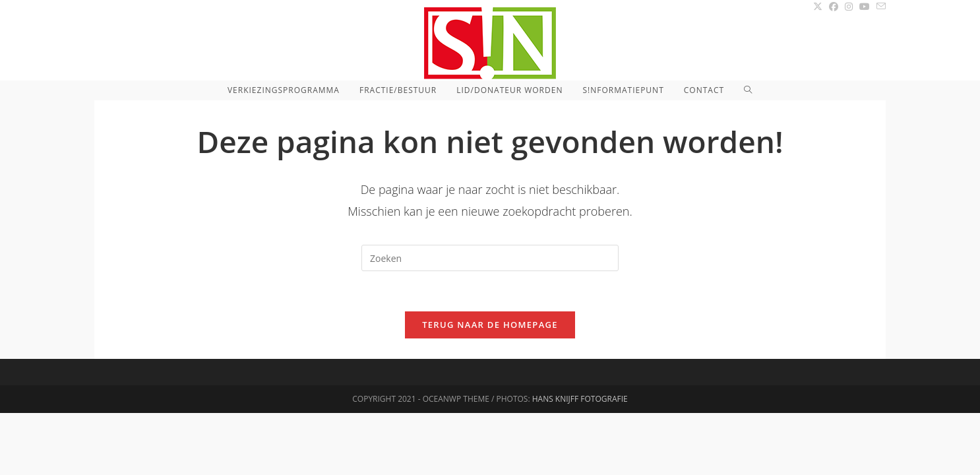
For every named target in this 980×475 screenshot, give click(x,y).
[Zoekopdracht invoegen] (490, 258)
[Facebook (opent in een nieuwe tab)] (834, 7)
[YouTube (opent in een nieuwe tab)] (865, 7)
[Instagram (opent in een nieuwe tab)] (849, 7)
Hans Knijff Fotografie (580, 461)
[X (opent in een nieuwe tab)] (818, 7)
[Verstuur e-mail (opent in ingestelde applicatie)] (879, 7)
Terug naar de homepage (490, 325)
